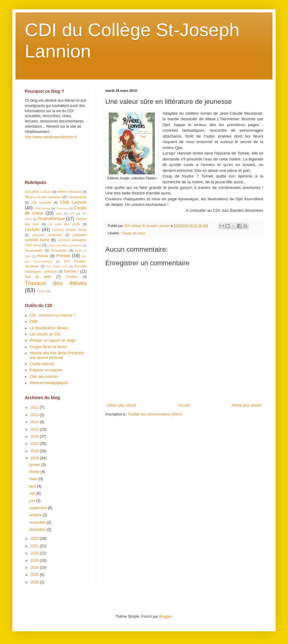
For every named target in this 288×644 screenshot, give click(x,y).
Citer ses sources (44, 377)
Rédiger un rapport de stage (52, 340)
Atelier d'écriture (69, 192)
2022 (35, 553)
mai (33, 493)
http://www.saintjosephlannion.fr (51, 137)
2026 (35, 582)
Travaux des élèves (56, 283)
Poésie (43, 256)
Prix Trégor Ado (57, 266)
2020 (35, 539)
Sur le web (38, 277)
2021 (35, 546)
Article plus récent (122, 405)
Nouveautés (34, 250)
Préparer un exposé (46, 370)
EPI (72, 213)
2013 (35, 415)
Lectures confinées (47, 235)
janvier (35, 465)
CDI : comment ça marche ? (52, 315)
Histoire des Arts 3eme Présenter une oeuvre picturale (57, 355)
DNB (59, 213)
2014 (35, 422)
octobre (36, 515)
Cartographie (77, 197)
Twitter (41, 291)
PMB (33, 322)
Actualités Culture (38, 192)
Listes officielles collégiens (65, 245)
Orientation (59, 250)
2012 (35, 407)
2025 (35, 575)
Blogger (166, 616)
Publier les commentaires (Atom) (155, 414)
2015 (35, 429)
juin (33, 501)
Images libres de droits (48, 347)
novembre (38, 522)
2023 (35, 561)
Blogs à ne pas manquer (43, 197)
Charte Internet (42, 364)
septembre (38, 508)
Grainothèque (51, 219)
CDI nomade (41, 203)
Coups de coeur (134, 233)
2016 (35, 437)
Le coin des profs (64, 224)
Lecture (32, 229)
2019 (35, 458)
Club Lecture (73, 202)
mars (34, 479)
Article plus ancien (247, 405)
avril (33, 486)
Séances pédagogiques (49, 383)
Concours (62, 208)
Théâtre (72, 277)
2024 (35, 568)
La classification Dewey (49, 328)
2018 (35, 451)
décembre (38, 530)
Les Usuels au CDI (45, 334)
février (35, 472)
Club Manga (42, 208)
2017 (35, 444)
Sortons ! (71, 271)
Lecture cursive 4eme (70, 230)
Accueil (184, 405)
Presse (63, 256)
